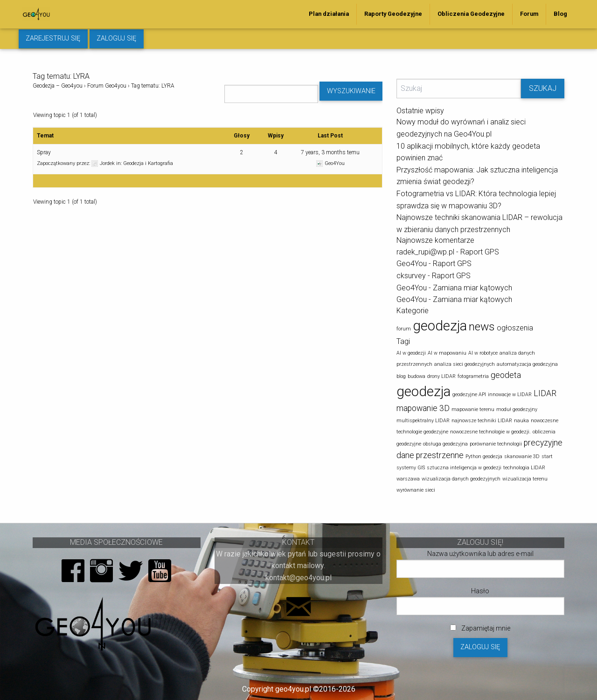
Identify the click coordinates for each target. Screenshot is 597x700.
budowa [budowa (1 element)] (417, 376)
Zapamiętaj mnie (480, 628)
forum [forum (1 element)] (404, 329)
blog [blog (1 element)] (401, 376)
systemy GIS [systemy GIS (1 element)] (411, 468)
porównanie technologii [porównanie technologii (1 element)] (496, 444)
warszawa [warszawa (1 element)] (408, 479)
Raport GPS (480, 252)
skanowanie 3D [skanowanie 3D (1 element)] (522, 456)
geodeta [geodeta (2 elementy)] (506, 375)
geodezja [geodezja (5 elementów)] (423, 391)
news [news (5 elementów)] (482, 326)
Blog (560, 14)
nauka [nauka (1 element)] (521, 421)
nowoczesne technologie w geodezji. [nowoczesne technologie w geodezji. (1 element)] (490, 432)
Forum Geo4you (107, 86)
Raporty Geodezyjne (393, 14)
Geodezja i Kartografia (148, 163)
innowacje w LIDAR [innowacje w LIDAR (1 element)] (510, 395)
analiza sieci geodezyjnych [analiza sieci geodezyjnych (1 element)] (465, 364)
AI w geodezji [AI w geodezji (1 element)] (411, 353)
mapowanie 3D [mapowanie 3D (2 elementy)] (423, 408)
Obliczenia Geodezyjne (471, 14)
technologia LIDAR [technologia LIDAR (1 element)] (524, 468)
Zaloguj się (116, 38)
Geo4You (412, 264)
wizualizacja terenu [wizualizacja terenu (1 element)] (525, 479)
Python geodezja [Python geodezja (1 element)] (484, 456)
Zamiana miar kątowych (472, 288)
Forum (529, 14)
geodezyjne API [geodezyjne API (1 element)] (469, 395)
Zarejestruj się (53, 38)
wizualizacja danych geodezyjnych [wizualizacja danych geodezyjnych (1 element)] (461, 479)
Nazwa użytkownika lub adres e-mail (480, 554)
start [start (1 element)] (547, 456)
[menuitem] (329, 14)
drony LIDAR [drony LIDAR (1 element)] (441, 376)
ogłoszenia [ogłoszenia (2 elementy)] (515, 328)
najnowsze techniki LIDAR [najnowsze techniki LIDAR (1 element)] (482, 421)
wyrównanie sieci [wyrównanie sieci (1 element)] (416, 490)
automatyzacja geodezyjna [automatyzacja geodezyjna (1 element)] (527, 364)
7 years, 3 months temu (330, 152)
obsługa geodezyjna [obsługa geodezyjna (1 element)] (445, 444)
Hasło (480, 591)
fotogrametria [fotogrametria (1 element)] (473, 376)
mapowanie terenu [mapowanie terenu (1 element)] (473, 409)
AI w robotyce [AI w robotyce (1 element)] (483, 353)
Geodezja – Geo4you (58, 86)
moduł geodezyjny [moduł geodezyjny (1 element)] (517, 409)
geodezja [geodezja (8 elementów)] (440, 326)
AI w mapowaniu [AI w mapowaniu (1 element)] (447, 353)
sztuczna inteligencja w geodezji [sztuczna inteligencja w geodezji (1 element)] (464, 468)
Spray (44, 152)
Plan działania (329, 14)
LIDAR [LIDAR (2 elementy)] (545, 393)
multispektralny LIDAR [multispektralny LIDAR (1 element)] (423, 421)
